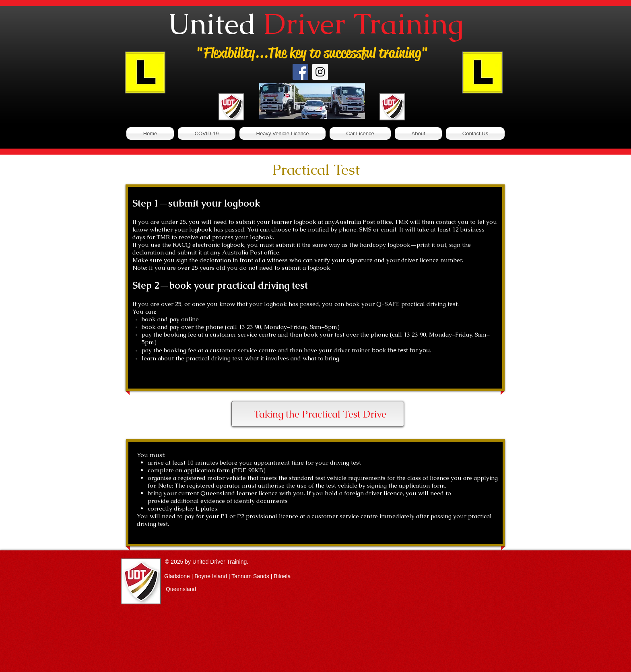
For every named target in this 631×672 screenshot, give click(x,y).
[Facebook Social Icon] (300, 72)
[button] (283, 133)
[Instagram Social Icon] (320, 72)
